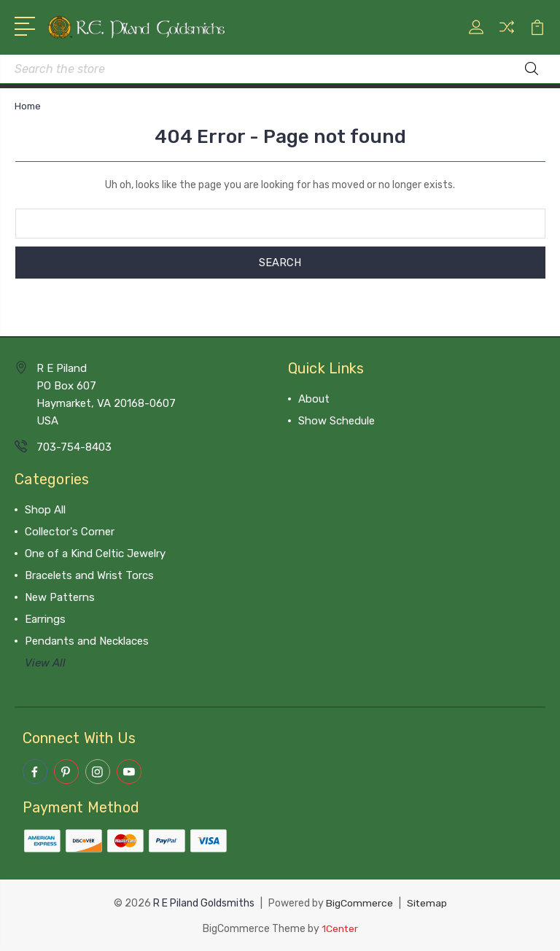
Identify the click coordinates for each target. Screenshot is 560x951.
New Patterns (60, 597)
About (314, 399)
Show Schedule (337, 421)
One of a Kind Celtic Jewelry (95, 554)
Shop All (45, 510)
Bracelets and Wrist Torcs (89, 575)
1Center (339, 927)
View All (45, 663)
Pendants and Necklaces (87, 641)
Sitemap (427, 903)
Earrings (45, 619)
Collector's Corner (70, 532)
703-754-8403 (74, 447)
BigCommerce (359, 903)
